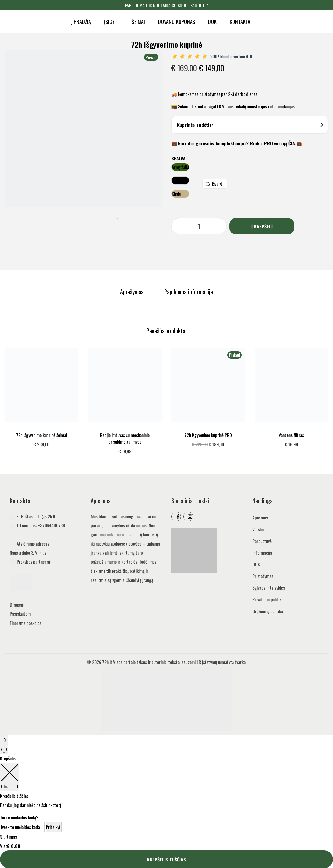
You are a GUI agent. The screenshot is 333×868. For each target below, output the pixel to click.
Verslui (258, 529)
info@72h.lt (45, 516)
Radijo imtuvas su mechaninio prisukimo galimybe (125, 438)
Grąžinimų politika (268, 611)
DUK (256, 564)
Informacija (262, 552)
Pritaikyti (54, 827)
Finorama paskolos (26, 622)
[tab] (132, 292)
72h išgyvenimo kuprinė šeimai (41, 434)
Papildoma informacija (188, 292)
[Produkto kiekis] (199, 226)
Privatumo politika (268, 599)
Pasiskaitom (20, 613)
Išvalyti (215, 184)
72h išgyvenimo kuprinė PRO (208, 434)
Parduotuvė (262, 540)
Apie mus (260, 517)
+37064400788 (51, 525)
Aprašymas (132, 292)
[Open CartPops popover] (4, 744)
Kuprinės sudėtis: (250, 125)
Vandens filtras (291, 434)
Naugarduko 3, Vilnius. (28, 552)
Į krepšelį (262, 226)
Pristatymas (263, 576)
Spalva (179, 158)
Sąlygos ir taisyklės (269, 587)
